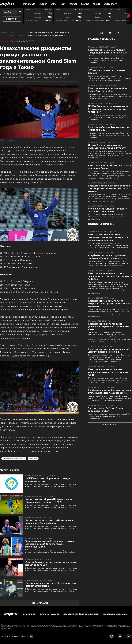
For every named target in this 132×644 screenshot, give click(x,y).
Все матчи (12, 19)
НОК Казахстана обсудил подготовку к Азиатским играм (48, 480)
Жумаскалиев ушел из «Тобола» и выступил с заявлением (107, 210)
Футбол (43, 4)
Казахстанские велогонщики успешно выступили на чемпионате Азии (108, 327)
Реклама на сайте (50, 614)
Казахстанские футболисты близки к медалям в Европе (110, 167)
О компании (30, 614)
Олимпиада (29, 4)
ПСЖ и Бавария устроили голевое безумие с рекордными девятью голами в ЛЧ (108, 109)
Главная (4, 33)
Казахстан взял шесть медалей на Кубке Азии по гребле (108, 90)
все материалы (40, 603)
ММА (63, 4)
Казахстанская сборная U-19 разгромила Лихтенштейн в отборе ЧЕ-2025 (49, 501)
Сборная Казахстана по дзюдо (14, 458)
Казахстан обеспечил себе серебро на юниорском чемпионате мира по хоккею (109, 188)
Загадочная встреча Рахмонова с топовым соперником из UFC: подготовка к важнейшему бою (50, 544)
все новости (110, 425)
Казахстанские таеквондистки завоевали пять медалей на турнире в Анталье (110, 276)
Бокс (54, 4)
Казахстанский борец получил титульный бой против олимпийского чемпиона (110, 304)
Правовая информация (115, 614)
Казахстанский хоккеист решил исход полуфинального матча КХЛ (108, 51)
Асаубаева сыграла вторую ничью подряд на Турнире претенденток (108, 257)
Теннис (73, 4)
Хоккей (85, 4)
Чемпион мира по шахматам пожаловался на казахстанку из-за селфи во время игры (108, 237)
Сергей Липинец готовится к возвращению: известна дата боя (51, 564)
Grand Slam (33, 458)
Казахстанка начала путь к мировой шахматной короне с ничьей (109, 350)
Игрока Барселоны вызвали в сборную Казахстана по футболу (107, 147)
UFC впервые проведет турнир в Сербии (107, 72)
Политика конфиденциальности (81, 614)
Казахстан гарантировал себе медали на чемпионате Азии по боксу (49, 522)
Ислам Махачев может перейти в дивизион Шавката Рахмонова (51, 585)
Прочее (96, 4)
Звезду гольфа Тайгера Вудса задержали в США (105, 410)
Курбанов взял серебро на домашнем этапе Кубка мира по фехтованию (110, 392)
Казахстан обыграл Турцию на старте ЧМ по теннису (110, 129)
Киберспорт (111, 4)
